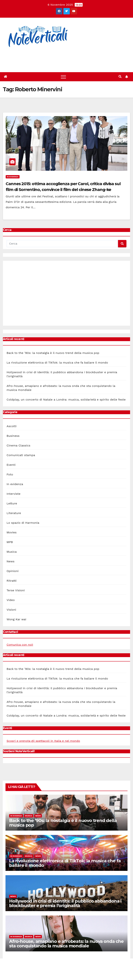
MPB (10, 542)
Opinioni (13, 571)
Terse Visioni (16, 590)
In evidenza (13, 177)
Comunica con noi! (20, 645)
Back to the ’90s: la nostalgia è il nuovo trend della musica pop (53, 353)
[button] (120, 77)
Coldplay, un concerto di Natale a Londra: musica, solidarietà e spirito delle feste (66, 400)
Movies (12, 532)
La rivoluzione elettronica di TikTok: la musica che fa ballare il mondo (57, 363)
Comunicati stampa (21, 455)
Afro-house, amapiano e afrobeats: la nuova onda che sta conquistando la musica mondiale (66, 944)
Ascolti (12, 426)
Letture (12, 503)
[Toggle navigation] (63, 77)
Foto (10, 474)
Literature (14, 513)
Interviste (14, 494)
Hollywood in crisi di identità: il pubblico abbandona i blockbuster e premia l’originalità (65, 903)
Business (13, 436)
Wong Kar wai (16, 619)
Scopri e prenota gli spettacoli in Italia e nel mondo (43, 741)
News (11, 561)
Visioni (11, 610)
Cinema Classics (18, 445)
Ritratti (12, 581)
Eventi (11, 465)
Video (11, 600)
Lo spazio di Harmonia (23, 523)
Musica (12, 552)
